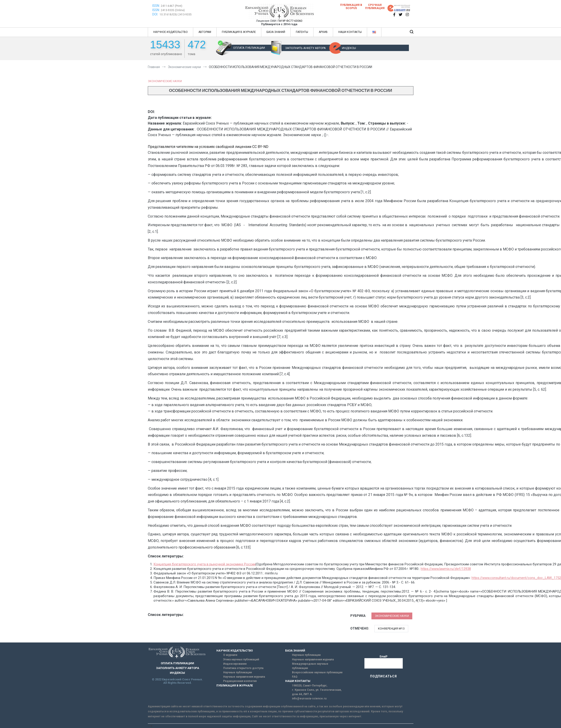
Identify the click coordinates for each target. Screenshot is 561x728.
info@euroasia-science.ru (309, 699)
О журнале (230, 655)
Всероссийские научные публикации (317, 672)
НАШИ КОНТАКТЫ (350, 32)
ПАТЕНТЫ (302, 32)
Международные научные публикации (310, 666)
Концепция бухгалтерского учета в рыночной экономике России (204, 564)
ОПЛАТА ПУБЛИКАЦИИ (249, 48)
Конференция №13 (391, 629)
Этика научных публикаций (241, 659)
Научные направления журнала (244, 677)
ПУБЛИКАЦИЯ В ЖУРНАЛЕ (239, 32)
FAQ (295, 677)
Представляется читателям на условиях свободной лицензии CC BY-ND (208, 147)
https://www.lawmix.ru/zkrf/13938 (446, 569)
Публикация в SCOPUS (351, 7)
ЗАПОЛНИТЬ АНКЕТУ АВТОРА (305, 48)
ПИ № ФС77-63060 (290, 21)
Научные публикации (237, 672)
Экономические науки (165, 81)
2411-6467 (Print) (172, 6)
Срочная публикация (375, 7)
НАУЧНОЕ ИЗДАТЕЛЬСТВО (171, 32)
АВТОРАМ (205, 32)
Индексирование (235, 664)
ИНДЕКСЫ (349, 48)
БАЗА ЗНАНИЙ (276, 32)
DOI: (156, 14)
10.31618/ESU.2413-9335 (176, 15)
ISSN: (156, 6)
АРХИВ (323, 32)
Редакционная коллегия (240, 681)
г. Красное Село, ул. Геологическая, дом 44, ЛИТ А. (317, 692)
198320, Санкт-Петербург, (310, 686)
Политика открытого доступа (243, 668)
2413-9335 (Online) (173, 10)
